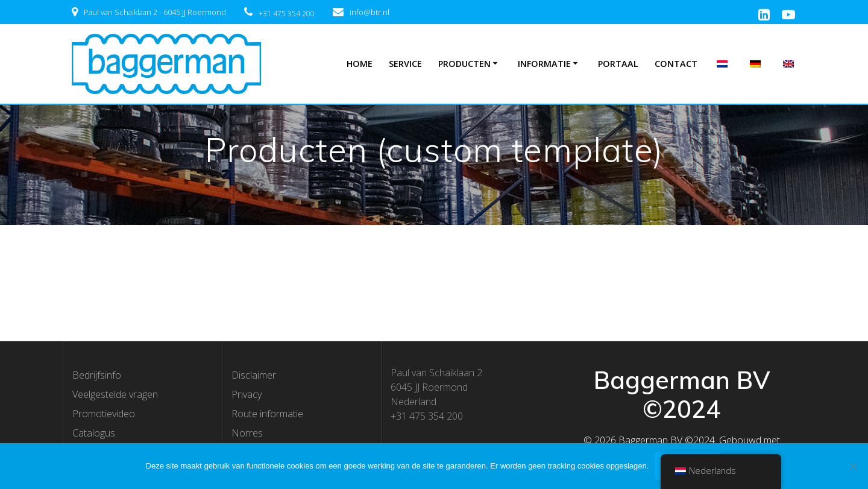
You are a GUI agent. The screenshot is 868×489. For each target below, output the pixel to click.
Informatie (544, 64)
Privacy (247, 394)
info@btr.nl (370, 12)
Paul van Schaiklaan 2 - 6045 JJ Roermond (155, 12)
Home (360, 64)
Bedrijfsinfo (97, 375)
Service (405, 64)
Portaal (618, 64)
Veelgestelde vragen (115, 394)
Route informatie (267, 414)
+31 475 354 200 (287, 14)
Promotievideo (104, 414)
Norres (247, 433)
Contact (676, 64)
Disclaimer (254, 375)
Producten (464, 64)
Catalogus (94, 433)
